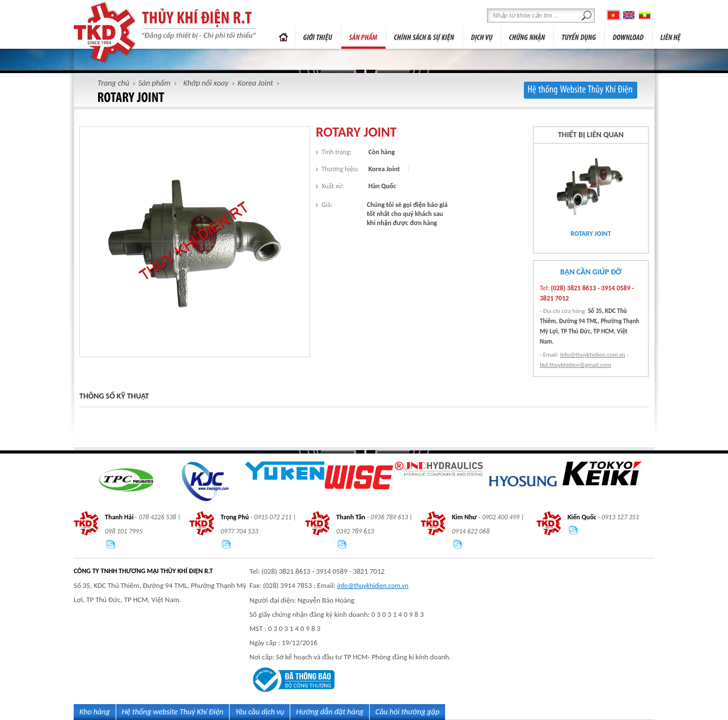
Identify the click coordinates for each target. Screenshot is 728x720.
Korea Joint (255, 83)
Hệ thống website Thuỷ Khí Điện (173, 712)
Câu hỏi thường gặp (407, 712)
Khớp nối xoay (206, 83)
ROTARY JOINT (591, 234)
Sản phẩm (155, 83)
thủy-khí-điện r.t (106, 32)
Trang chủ (283, 35)
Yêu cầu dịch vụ (260, 712)
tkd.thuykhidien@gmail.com (575, 365)
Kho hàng (95, 712)
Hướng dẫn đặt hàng (330, 712)
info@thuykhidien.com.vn (593, 355)
